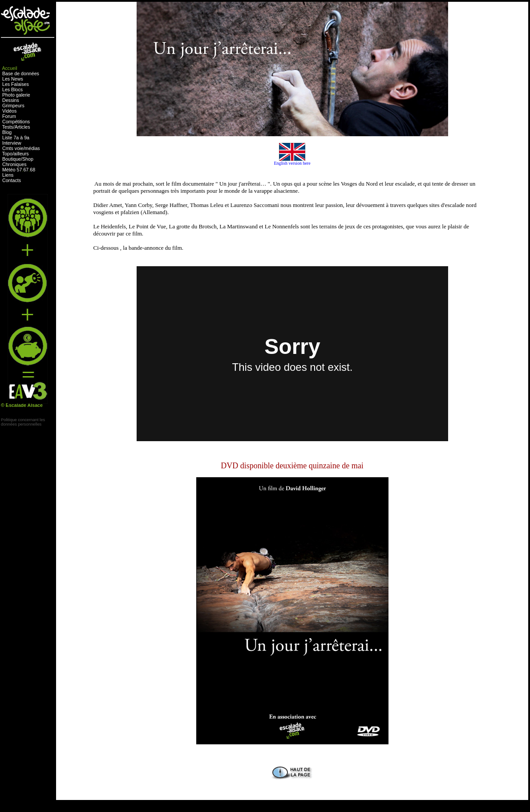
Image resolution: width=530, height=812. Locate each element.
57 (20, 170)
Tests (8, 127)
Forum (9, 116)
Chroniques (14, 164)
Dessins (11, 100)
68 (32, 170)
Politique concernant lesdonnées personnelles (23, 422)
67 (26, 170)
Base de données (21, 73)
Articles (22, 127)
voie (19, 148)
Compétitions (16, 122)
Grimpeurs (13, 106)
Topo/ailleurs (16, 154)
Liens (8, 175)
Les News (13, 79)
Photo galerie (16, 95)
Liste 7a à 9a (16, 138)
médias (32, 148)
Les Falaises (16, 84)
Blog (7, 132)
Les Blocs (12, 89)
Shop (28, 159)
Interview (12, 143)
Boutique (12, 159)
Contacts (12, 180)
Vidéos (9, 111)
